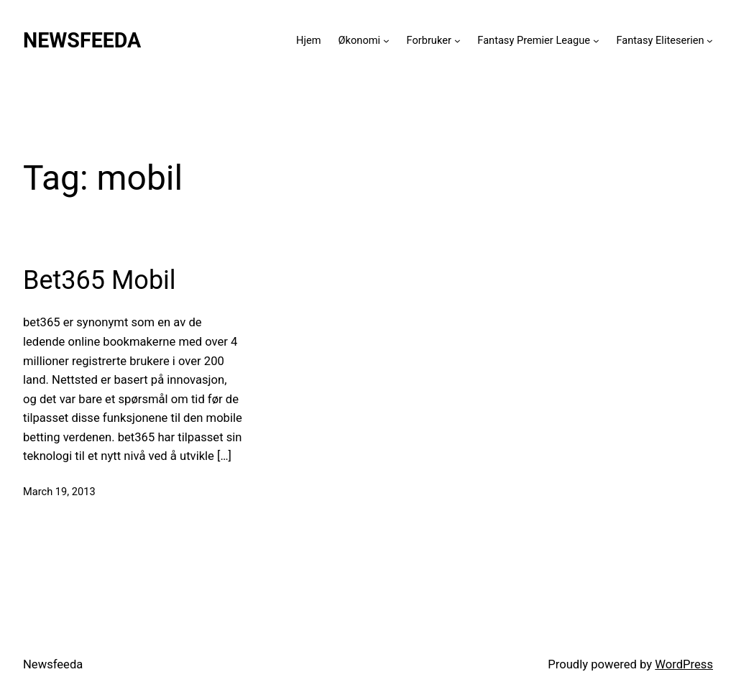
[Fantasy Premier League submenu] (596, 41)
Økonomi (360, 40)
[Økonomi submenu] (386, 41)
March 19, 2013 (59, 492)
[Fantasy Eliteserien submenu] (710, 41)
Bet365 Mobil (100, 280)
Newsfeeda (82, 40)
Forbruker (429, 40)
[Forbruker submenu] (457, 41)
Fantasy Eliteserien (660, 40)
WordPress (684, 664)
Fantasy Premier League (534, 40)
